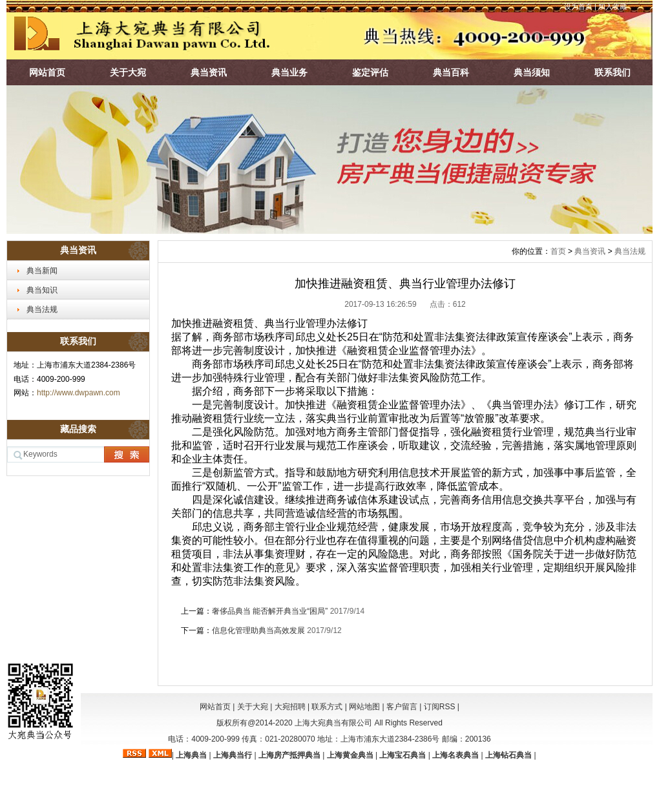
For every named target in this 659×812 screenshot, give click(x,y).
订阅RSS (440, 707)
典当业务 (289, 72)
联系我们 (612, 72)
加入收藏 (612, 6)
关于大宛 (128, 72)
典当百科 (451, 72)
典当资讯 (209, 72)
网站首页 (47, 72)
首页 (558, 251)
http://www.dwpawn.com (78, 393)
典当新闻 (42, 271)
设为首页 (578, 6)
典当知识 (42, 290)
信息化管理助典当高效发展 (258, 630)
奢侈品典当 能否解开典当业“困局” (270, 611)
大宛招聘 (290, 707)
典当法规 (42, 309)
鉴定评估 (370, 72)
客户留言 (402, 707)
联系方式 (327, 707)
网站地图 (364, 707)
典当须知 (532, 72)
